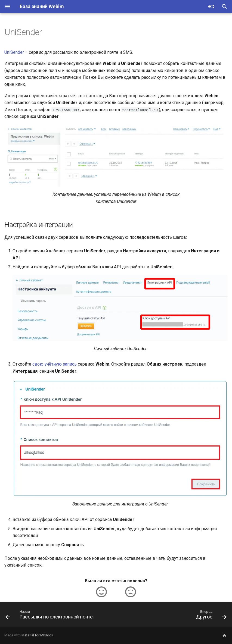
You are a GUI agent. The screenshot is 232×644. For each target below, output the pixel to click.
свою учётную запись (55, 364)
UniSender (14, 52)
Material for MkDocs (37, 635)
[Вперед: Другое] (210, 616)
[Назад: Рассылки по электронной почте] (50, 616)
